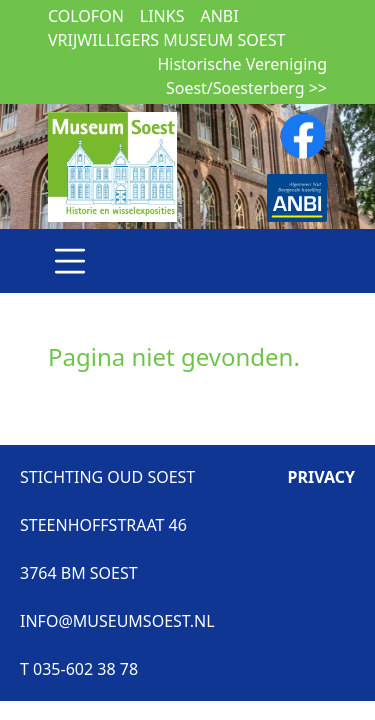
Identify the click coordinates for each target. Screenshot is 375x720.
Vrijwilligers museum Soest (166, 40)
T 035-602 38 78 (79, 669)
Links (162, 16)
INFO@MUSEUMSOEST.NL (117, 621)
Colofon (86, 16)
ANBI (219, 16)
